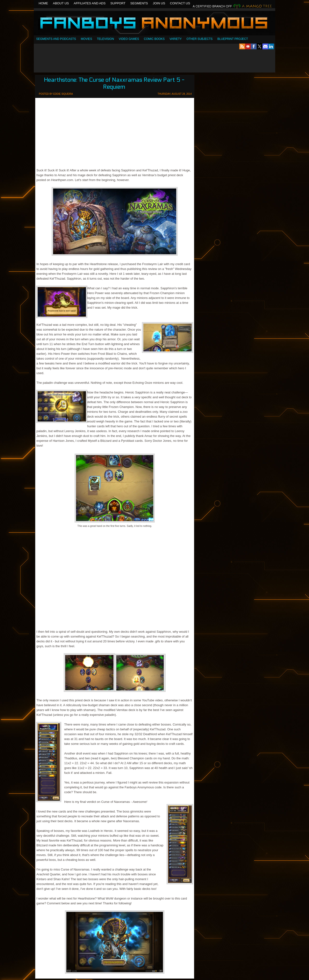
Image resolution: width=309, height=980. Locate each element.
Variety (176, 39)
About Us (61, 3)
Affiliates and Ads (90, 3)
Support (118, 3)
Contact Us (180, 3)
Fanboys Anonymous (154, 24)
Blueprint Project (233, 39)
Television (105, 39)
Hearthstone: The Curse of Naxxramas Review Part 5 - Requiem (114, 83)
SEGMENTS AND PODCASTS (56, 39)
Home (43, 3)
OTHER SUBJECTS (200, 39)
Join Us (159, 3)
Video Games (129, 39)
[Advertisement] (154, 61)
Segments (139, 3)
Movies (87, 39)
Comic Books (154, 39)
